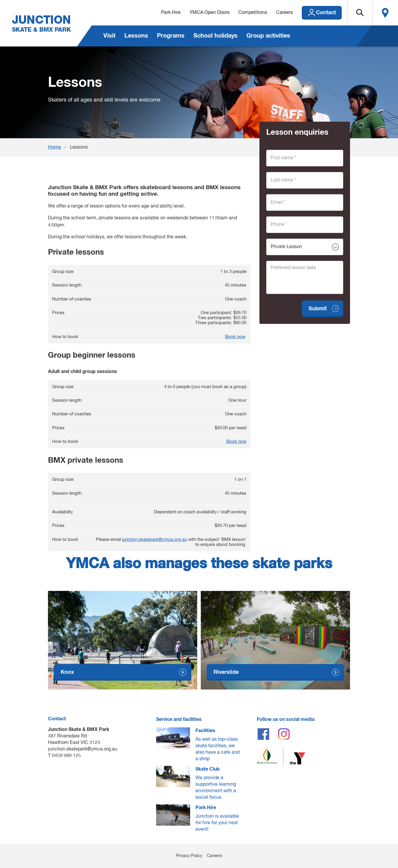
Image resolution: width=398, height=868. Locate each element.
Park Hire (171, 13)
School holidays (215, 36)
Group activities (268, 36)
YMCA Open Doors (210, 13)
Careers (284, 13)
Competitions (253, 13)
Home (54, 147)
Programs (171, 36)
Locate (385, 13)
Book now (235, 337)
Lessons (136, 36)
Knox (67, 672)
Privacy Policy (189, 856)
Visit (109, 36)
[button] (360, 13)
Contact (326, 13)
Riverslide (226, 672)
